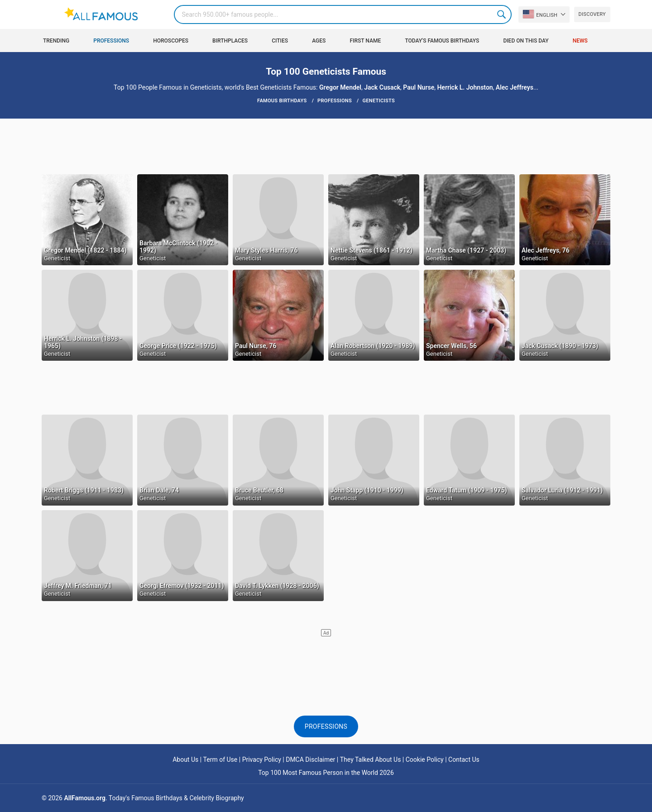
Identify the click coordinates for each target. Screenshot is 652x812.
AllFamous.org (84, 798)
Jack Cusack (382, 87)
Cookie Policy (425, 759)
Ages (319, 41)
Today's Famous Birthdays (442, 41)
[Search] (343, 14)
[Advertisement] (326, 146)
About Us (185, 759)
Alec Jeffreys (515, 87)
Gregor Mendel (340, 87)
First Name (366, 41)
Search (502, 14)
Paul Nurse (419, 87)
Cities (280, 41)
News (580, 41)
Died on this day (526, 41)
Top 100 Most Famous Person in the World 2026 (326, 773)
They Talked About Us (371, 759)
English (540, 14)
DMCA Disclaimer (310, 759)
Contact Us (464, 759)
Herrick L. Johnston (465, 87)
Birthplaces (230, 41)
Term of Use (221, 759)
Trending (56, 41)
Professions (111, 41)
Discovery (592, 14)
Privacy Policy (262, 759)
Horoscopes (171, 41)
